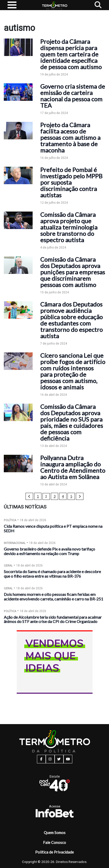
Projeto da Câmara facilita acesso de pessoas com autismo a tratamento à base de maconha (70, 137)
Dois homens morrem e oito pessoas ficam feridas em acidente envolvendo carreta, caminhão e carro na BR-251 (53, 597)
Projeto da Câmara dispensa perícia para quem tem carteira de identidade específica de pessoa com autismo (71, 54)
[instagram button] (50, 759)
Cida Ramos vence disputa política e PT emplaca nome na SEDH (53, 528)
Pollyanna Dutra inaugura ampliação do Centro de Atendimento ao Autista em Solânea (73, 467)
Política (10, 520)
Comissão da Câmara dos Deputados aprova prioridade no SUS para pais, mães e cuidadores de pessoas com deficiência (72, 422)
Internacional (15, 543)
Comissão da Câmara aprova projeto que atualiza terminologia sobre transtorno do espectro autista (69, 227)
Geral (8, 565)
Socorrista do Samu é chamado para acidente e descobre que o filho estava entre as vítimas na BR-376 (52, 574)
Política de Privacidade (54, 852)
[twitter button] (59, 759)
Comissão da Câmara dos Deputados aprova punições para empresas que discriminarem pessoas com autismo (73, 272)
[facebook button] (41, 759)
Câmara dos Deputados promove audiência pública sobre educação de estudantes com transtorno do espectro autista (71, 320)
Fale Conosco (54, 842)
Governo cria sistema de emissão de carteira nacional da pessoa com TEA (73, 96)
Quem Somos (55, 833)
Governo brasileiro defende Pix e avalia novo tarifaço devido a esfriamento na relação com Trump (49, 551)
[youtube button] (68, 759)
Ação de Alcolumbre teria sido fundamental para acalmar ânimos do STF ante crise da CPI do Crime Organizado (53, 619)
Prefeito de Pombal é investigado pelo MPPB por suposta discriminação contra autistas (71, 182)
